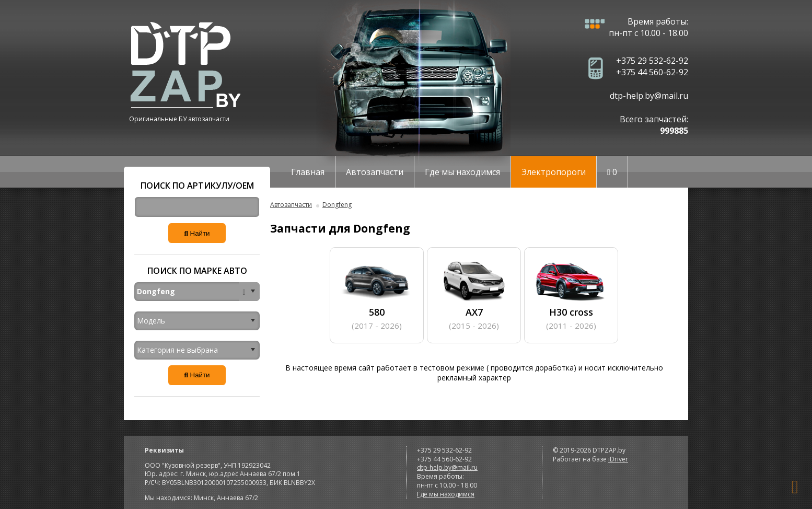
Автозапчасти (375, 172)
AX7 (474, 294)
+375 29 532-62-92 (652, 61)
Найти (197, 233)
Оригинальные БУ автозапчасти (179, 119)
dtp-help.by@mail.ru (649, 96)
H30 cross (571, 294)
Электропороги (554, 172)
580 (377, 294)
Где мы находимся (462, 172)
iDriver (618, 459)
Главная (308, 172)
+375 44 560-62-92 (652, 72)
